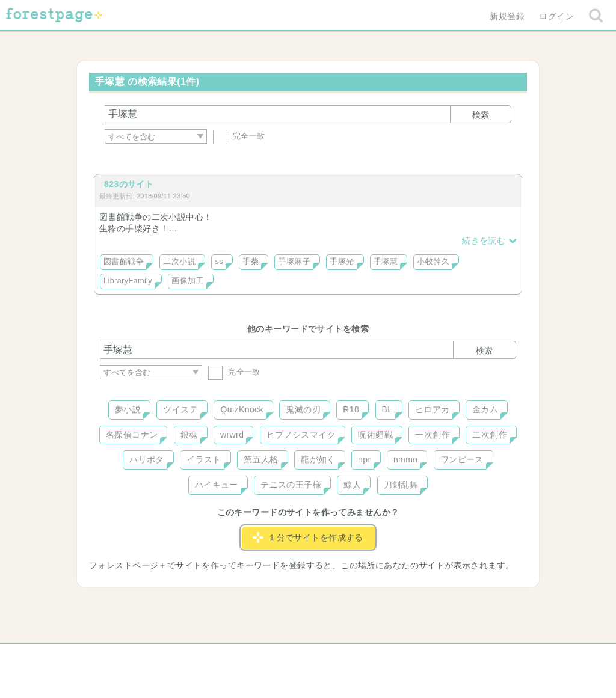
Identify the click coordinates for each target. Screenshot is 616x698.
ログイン (556, 16)
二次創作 (490, 435)
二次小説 (179, 262)
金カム (485, 409)
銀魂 (189, 435)
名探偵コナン (132, 435)
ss (219, 262)
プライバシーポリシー (438, 657)
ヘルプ (154, 657)
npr (365, 459)
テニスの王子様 (291, 485)
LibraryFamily (128, 281)
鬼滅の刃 (303, 409)
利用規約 (291, 657)
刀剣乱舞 (401, 485)
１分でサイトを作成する (308, 537)
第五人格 (261, 459)
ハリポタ (147, 459)
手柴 (251, 262)
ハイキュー (217, 485)
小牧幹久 (433, 262)
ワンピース (462, 459)
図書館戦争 (124, 262)
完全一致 (239, 136)
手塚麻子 (294, 262)
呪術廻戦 (375, 435)
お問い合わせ (221, 657)
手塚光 (342, 262)
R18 (351, 409)
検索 (481, 115)
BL (387, 409)
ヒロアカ (433, 409)
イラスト (204, 459)
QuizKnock (242, 409)
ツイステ (180, 409)
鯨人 (352, 485)
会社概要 (354, 657)
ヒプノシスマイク (301, 435)
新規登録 (507, 16)
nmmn (406, 459)
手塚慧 (386, 262)
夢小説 (128, 409)
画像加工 (188, 281)
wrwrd (232, 435)
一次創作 (433, 435)
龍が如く (318, 459)
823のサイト (129, 184)
